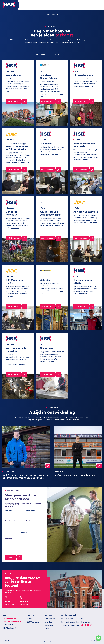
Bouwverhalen (50, 625)
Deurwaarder (86, 622)
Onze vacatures (50, 619)
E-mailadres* (10, 521)
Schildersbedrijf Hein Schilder (71, 625)
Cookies (56, 641)
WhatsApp (99, 639)
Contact (48, 628)
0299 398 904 (24, 605)
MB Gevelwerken (67, 619)
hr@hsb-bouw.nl (11, 605)
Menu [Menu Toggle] (100, 5)
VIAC (83, 619)
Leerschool (49, 622)
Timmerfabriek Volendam (70, 622)
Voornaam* (9, 510)
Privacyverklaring (46, 641)
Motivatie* (9, 538)
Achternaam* (30, 510)
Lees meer (89, 86)
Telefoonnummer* (32, 521)
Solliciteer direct (14, 102)
